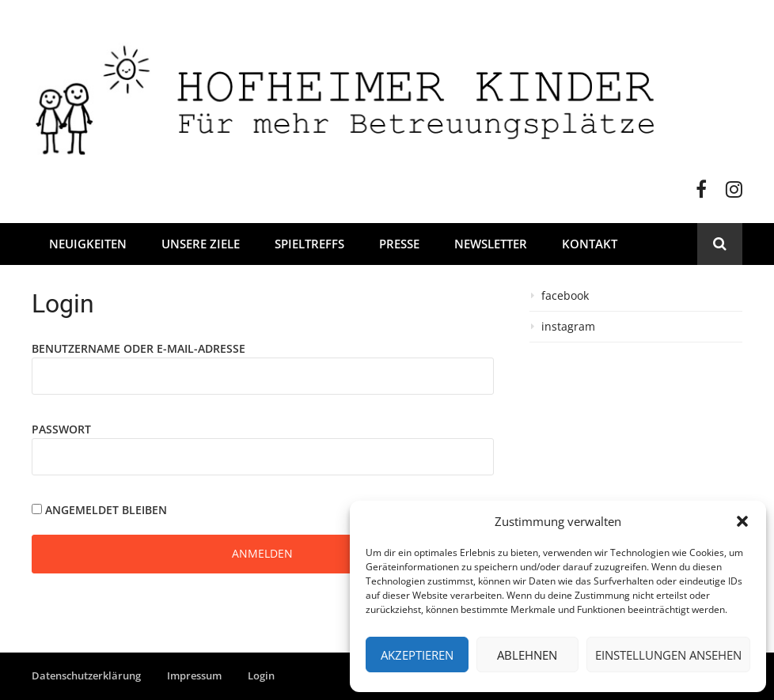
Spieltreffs (309, 244)
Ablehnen (527, 655)
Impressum (194, 675)
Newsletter (491, 244)
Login (261, 675)
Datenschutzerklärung (86, 675)
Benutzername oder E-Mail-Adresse (138, 348)
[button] (742, 521)
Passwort (61, 429)
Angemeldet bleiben (99, 510)
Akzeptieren (417, 655)
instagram (568, 327)
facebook (565, 296)
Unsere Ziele (201, 244)
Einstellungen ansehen (668, 655)
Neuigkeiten (88, 244)
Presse (399, 244)
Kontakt (590, 244)
